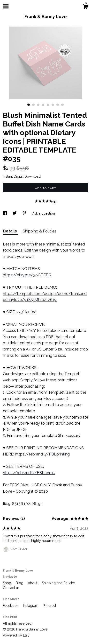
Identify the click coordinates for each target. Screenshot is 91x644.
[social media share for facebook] (5, 213)
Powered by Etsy (16, 635)
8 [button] (62, 105)
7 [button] (58, 105)
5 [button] (48, 105)
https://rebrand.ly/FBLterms (29, 473)
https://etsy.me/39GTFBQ (27, 275)
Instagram (31, 606)
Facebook (11, 606)
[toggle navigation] (6, 6)
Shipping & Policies (40, 231)
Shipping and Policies (59, 583)
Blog (20, 583)
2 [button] (33, 105)
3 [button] (38, 105)
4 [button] (43, 105)
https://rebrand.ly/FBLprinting (42, 454)
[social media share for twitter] (15, 213)
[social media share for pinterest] (25, 213)
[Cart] (85, 7)
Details (10, 231)
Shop (8, 583)
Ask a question (44, 213)
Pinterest (49, 606)
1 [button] (29, 105)
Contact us (11, 588)
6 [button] (53, 105)
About (33, 583)
